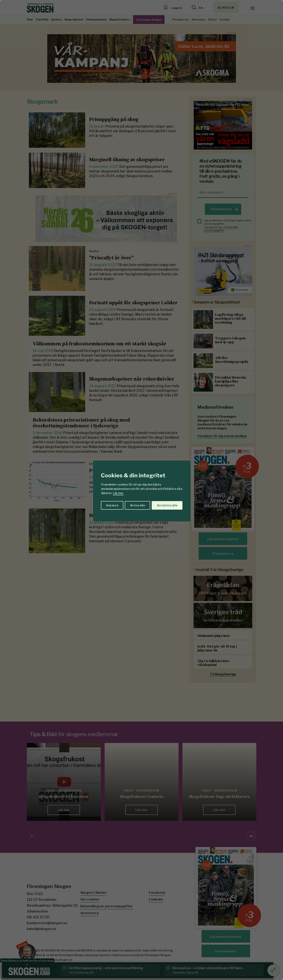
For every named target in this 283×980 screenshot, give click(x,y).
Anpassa (112, 505)
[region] (141, 490)
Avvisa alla (138, 505)
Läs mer (118, 493)
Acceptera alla (167, 505)
